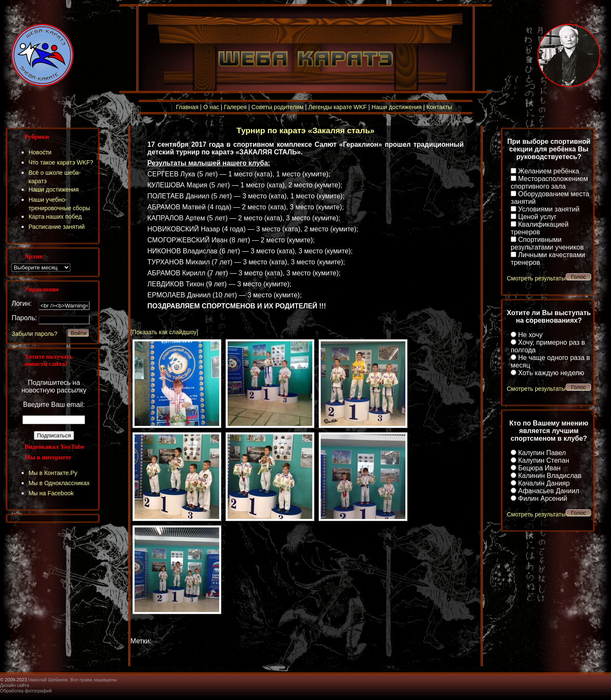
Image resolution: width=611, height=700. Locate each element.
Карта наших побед (55, 217)
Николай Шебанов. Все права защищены (73, 680)
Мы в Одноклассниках (59, 483)
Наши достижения (396, 107)
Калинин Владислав (550, 476)
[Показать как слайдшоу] (164, 332)
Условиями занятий (549, 209)
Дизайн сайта (15, 685)
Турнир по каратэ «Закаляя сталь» (305, 130)
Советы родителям (277, 107)
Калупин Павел (542, 453)
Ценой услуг (538, 217)
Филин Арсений (543, 498)
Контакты (439, 107)
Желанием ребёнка (549, 171)
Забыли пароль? (34, 334)
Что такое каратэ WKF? (61, 162)
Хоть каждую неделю (551, 373)
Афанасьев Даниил (549, 491)
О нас (211, 107)
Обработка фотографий (26, 691)
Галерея (235, 107)
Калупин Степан (544, 460)
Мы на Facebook (51, 493)
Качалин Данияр (544, 483)
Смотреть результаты (536, 278)
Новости (40, 152)
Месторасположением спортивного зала (549, 183)
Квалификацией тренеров (540, 228)
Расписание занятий (56, 227)
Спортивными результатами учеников (547, 243)
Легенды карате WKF (338, 107)
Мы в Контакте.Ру (53, 473)
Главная (187, 107)
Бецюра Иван (539, 468)
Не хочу (531, 335)
